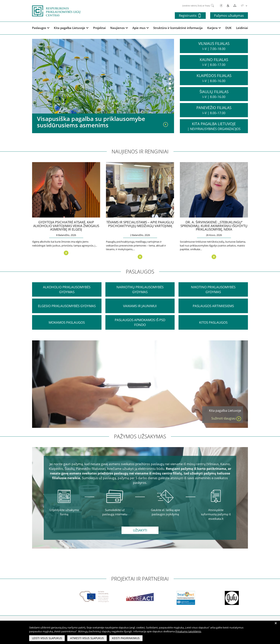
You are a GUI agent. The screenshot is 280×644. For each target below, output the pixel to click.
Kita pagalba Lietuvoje (71, 28)
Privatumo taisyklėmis (188, 632)
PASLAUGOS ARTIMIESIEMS (213, 306)
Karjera (214, 28)
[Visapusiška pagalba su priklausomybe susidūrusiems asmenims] (166, 124)
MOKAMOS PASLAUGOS (67, 323)
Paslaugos (41, 28)
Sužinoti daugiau (226, 419)
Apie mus (141, 28)
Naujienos (119, 28)
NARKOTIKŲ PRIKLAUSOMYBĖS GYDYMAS (140, 290)
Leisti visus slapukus (47, 638)
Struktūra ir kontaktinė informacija (178, 28)
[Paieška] (212, 5)
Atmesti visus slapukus (87, 638)
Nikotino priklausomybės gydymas (213, 290)
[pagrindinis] (56, 10)
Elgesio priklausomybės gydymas (67, 306)
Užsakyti (140, 530)
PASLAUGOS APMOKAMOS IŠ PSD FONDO (140, 323)
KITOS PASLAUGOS (213, 323)
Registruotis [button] (189, 16)
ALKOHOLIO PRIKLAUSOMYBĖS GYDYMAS (67, 290)
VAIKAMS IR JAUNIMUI (140, 306)
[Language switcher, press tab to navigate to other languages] (244, 5)
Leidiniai (242, 28)
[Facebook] (221, 5)
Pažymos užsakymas (229, 16)
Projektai (99, 28)
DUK (228, 28)
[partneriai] (32, 598)
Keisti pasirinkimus (126, 638)
